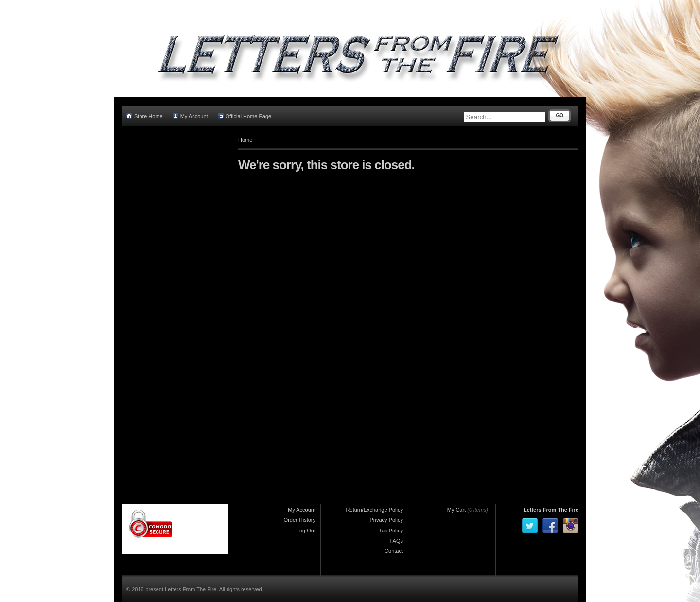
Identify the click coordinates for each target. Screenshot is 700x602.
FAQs (396, 541)
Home (245, 140)
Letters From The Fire (551, 510)
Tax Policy (391, 531)
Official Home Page (245, 116)
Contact (394, 551)
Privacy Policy (386, 520)
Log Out (306, 531)
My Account (190, 116)
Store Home (145, 116)
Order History (300, 520)
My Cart (457, 510)
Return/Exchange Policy (375, 510)
